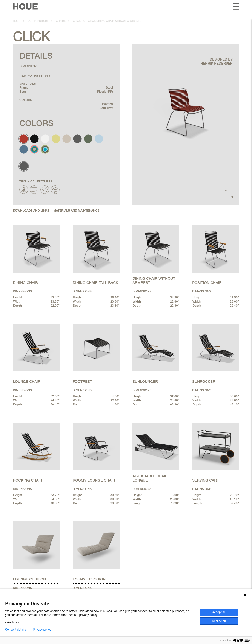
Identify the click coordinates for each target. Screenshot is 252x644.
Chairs (61, 21)
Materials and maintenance (76, 210)
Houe (17, 21)
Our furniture (38, 21)
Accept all (219, 612)
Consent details (16, 630)
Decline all (219, 621)
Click (77, 21)
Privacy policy (42, 630)
